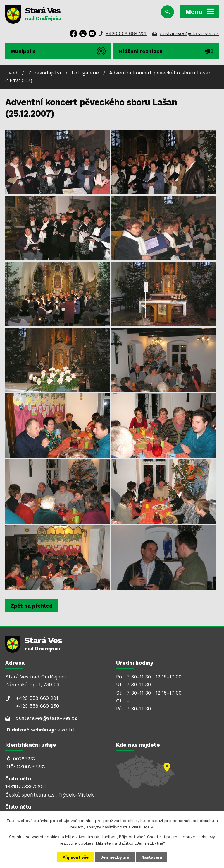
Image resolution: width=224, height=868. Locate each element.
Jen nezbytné (115, 857)
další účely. (143, 827)
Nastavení (152, 857)
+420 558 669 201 (126, 33)
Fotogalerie (85, 73)
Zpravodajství (45, 73)
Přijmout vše (75, 857)
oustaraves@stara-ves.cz (189, 33)
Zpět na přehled (31, 606)
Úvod (11, 73)
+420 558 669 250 (37, 706)
